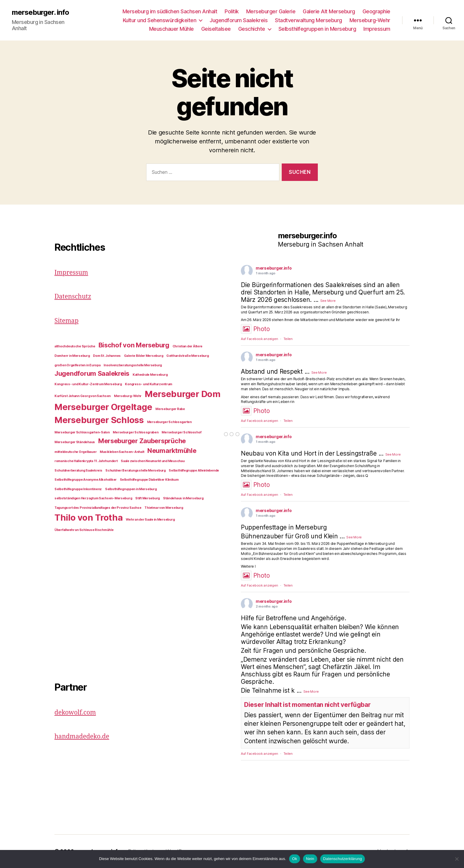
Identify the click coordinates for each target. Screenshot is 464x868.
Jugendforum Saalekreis (239, 20)
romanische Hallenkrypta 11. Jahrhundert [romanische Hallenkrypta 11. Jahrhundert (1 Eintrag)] (86, 461)
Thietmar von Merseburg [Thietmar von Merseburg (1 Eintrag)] (164, 508)
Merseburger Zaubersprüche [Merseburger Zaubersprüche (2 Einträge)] (142, 441)
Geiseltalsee (216, 29)
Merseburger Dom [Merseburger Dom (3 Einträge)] (183, 394)
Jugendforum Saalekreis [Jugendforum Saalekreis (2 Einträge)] (92, 373)
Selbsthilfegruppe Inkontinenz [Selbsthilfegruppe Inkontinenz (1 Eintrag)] (78, 489)
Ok (295, 859)
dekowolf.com (75, 713)
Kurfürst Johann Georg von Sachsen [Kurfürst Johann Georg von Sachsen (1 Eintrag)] (83, 396)
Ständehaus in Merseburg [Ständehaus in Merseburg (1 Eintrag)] (183, 498)
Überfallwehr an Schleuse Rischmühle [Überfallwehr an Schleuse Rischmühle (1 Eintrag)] (84, 530)
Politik (232, 11)
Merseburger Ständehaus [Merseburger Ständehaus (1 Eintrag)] (75, 442)
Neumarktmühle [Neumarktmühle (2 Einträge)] (172, 451)
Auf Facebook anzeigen (259, 339)
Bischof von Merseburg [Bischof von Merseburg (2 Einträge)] (134, 345)
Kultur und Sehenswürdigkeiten (160, 20)
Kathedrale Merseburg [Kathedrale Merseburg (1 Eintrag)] (150, 375)
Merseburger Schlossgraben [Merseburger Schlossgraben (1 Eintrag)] (136, 432)
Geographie (376, 11)
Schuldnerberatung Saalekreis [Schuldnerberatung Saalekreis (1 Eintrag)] (78, 471)
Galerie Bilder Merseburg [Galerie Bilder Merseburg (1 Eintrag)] (144, 356)
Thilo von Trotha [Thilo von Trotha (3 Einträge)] (89, 518)
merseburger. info (40, 12)
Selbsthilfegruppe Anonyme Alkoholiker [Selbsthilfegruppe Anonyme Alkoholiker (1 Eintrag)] (86, 480)
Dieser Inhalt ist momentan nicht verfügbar (307, 705)
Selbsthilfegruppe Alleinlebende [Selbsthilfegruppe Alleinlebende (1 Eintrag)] (194, 471)
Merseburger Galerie (271, 11)
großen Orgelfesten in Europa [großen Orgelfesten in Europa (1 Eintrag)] (77, 365)
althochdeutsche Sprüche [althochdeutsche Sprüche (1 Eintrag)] (75, 346)
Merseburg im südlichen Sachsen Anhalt (170, 11)
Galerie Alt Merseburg (329, 11)
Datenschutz (73, 297)
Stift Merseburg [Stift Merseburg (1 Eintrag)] (148, 498)
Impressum (377, 29)
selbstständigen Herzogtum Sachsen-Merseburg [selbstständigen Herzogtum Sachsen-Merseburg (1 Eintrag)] (93, 498)
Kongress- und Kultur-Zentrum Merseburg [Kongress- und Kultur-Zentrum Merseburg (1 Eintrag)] (88, 384)
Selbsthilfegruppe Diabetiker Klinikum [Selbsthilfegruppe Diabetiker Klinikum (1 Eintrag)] (149, 480)
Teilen (288, 339)
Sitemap (66, 321)
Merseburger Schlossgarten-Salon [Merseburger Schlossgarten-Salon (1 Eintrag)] (82, 432)
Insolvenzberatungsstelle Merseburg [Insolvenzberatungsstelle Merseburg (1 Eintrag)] (133, 365)
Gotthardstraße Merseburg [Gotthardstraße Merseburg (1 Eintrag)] (188, 356)
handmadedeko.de (82, 737)
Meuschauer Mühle (171, 29)
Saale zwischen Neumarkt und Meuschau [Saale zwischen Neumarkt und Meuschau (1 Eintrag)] (153, 461)
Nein (310, 859)
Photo (255, 329)
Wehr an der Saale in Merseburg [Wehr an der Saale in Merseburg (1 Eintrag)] (150, 520)
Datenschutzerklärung (343, 859)
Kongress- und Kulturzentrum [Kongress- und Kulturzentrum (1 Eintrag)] (149, 384)
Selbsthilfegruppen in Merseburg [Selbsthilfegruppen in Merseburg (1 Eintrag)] (131, 489)
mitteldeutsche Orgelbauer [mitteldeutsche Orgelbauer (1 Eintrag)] (75, 452)
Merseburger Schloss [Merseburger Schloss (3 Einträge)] (99, 420)
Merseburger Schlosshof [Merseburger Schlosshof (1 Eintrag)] (181, 432)
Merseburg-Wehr (370, 20)
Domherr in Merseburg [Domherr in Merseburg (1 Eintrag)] (72, 356)
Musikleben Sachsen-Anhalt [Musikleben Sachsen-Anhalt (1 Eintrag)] (122, 452)
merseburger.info (274, 268)
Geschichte (252, 29)
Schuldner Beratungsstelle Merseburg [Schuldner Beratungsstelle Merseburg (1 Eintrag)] (136, 471)
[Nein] (457, 859)
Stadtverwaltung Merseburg (308, 20)
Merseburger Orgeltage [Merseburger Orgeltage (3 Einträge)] (103, 407)
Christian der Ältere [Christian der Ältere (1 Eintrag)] (188, 346)
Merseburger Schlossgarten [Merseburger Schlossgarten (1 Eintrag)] (169, 422)
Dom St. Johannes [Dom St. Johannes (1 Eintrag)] (107, 356)
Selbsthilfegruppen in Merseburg (317, 29)
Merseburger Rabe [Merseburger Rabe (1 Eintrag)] (170, 409)
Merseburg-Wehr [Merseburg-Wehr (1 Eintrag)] (128, 396)
